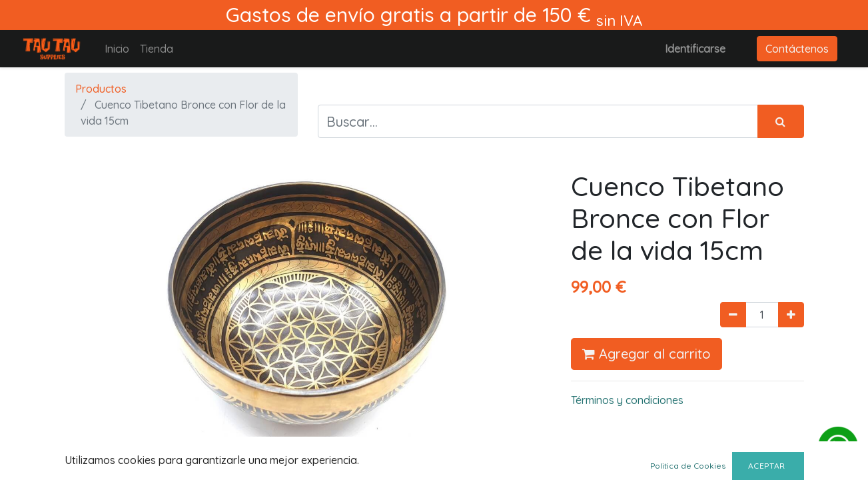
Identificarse (695, 49)
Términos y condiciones (627, 400)
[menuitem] (117, 49)
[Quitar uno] (733, 315)
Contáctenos (797, 49)
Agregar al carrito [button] (647, 354)
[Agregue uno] (791, 315)
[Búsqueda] (781, 121)
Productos (101, 89)
